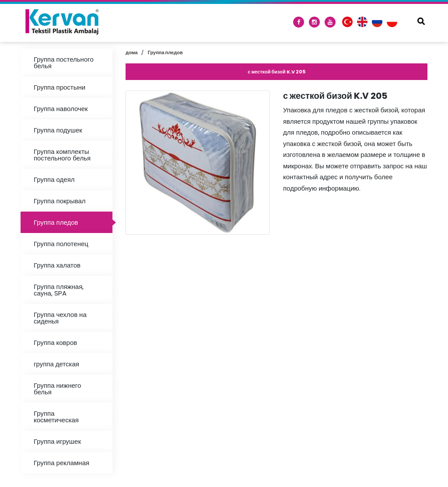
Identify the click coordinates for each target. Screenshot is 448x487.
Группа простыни (59, 87)
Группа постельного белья (64, 63)
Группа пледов (56, 222)
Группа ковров (55, 343)
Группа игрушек (57, 441)
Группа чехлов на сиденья (60, 318)
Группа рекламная (61, 463)
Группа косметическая (56, 417)
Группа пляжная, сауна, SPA (59, 290)
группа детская (56, 364)
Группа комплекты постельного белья (62, 155)
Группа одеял (54, 179)
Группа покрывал (60, 201)
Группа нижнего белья (57, 389)
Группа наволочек (61, 109)
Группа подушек (58, 130)
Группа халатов (57, 265)
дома (132, 52)
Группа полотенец (61, 244)
